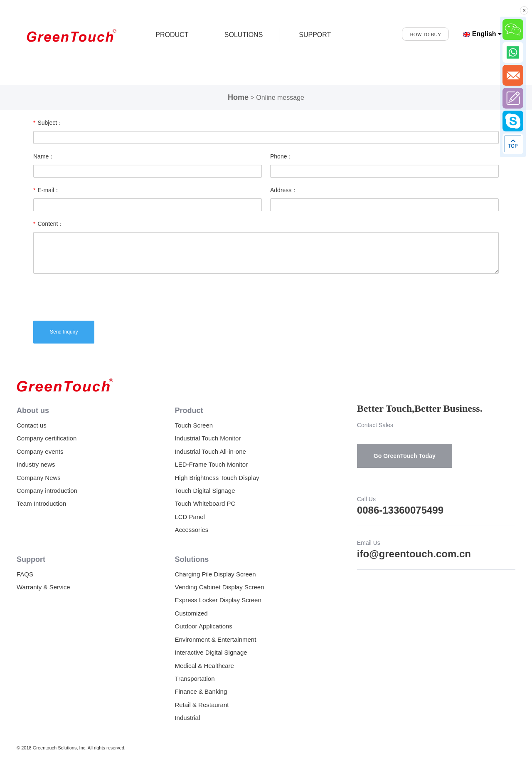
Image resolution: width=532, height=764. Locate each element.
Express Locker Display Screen (218, 600)
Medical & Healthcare (204, 666)
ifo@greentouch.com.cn (414, 554)
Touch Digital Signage (205, 491)
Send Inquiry (64, 332)
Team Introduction (41, 503)
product (172, 35)
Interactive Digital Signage (211, 652)
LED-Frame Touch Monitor (211, 464)
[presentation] (96, 296)
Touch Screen (194, 425)
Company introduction (47, 491)
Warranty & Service (43, 587)
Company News (39, 478)
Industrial (187, 718)
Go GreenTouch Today (405, 456)
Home (238, 97)
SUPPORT (315, 35)
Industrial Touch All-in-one (210, 451)
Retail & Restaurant (202, 705)
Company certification (47, 438)
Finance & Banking (201, 691)
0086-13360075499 (400, 510)
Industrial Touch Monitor (208, 438)
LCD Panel (190, 517)
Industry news (36, 464)
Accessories (191, 530)
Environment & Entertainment (215, 639)
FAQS (25, 574)
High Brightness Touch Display (217, 478)
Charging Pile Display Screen (215, 574)
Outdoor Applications (203, 626)
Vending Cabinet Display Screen (219, 587)
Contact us (32, 425)
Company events (40, 451)
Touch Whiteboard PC (205, 503)
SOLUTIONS (244, 35)
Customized (191, 613)
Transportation (195, 679)
